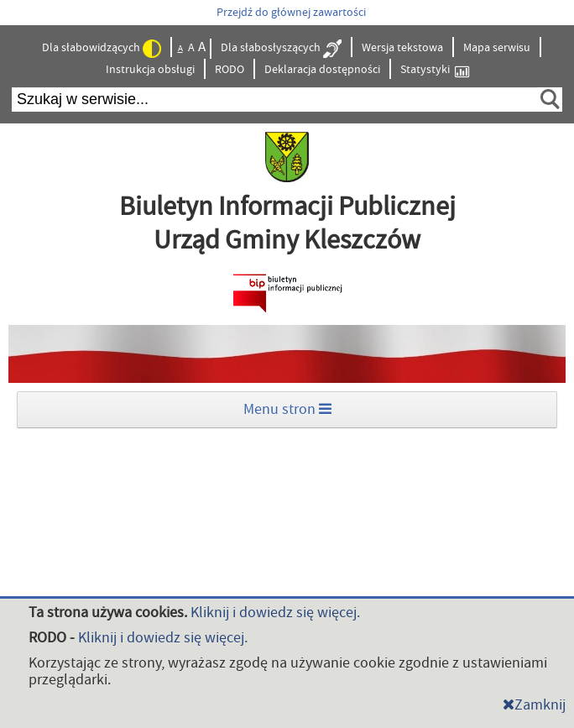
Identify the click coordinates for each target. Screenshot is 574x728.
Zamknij (534, 705)
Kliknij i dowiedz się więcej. (275, 613)
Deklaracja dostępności (322, 70)
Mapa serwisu (497, 48)
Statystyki (435, 70)
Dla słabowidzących (102, 49)
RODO (230, 70)
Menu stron (287, 409)
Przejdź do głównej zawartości (291, 13)
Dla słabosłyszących (281, 49)
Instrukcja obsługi (150, 70)
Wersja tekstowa (402, 48)
